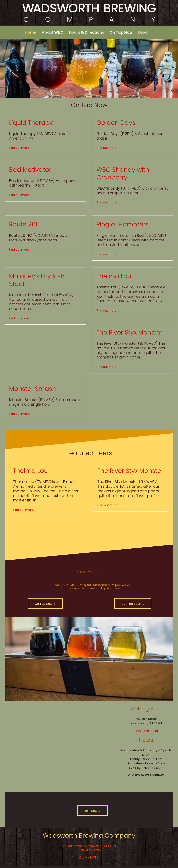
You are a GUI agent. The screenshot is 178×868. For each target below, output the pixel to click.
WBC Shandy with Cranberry (123, 173)
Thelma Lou (114, 276)
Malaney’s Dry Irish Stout (37, 280)
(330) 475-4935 (146, 731)
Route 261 (23, 224)
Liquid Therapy (31, 123)
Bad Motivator (30, 170)
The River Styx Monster (129, 332)
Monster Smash (32, 389)
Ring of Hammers (123, 224)
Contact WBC (89, 857)
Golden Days (116, 123)
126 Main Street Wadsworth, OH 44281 (89, 846)
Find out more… (20, 148)
